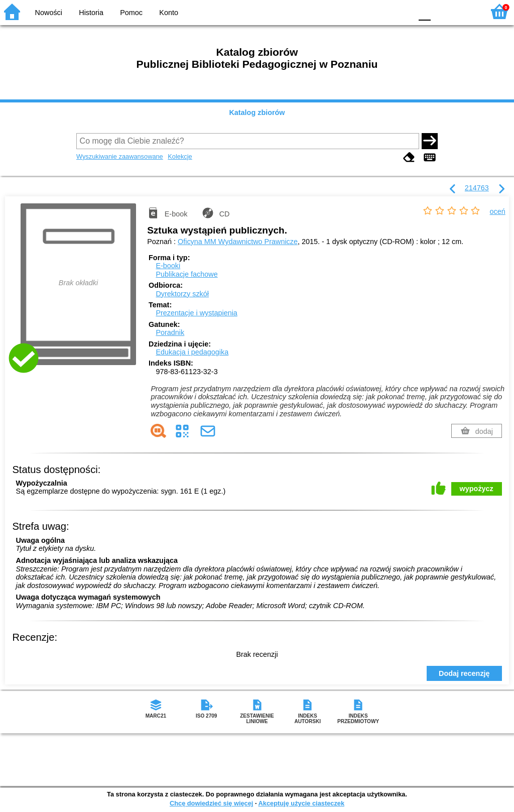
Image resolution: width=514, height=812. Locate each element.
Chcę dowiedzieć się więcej (211, 803)
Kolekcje (180, 156)
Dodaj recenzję (464, 673)
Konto (169, 13)
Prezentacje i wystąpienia (196, 313)
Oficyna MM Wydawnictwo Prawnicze (238, 242)
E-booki (168, 266)
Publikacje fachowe (186, 274)
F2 (465, 11)
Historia (91, 13)
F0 (424, 11)
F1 (442, 11)
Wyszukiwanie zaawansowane (120, 156)
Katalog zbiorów (257, 112)
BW (361, 11)
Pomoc (131, 13)
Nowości (49, 13)
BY (401, 11)
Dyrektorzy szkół (182, 294)
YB (381, 11)
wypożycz (477, 489)
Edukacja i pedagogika (192, 352)
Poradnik (170, 332)
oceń (498, 211)
